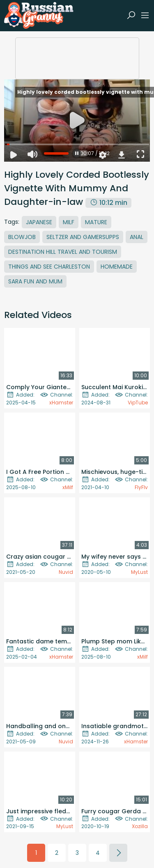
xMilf (68, 487)
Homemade (117, 267)
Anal (137, 237)
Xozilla (140, 826)
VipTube (138, 403)
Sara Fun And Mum (35, 281)
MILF (69, 222)
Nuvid (66, 572)
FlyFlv (141, 487)
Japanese (39, 222)
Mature (96, 222)
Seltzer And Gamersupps (83, 237)
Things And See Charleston (49, 267)
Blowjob (22, 237)
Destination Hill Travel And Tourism (63, 252)
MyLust (139, 572)
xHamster (61, 403)
